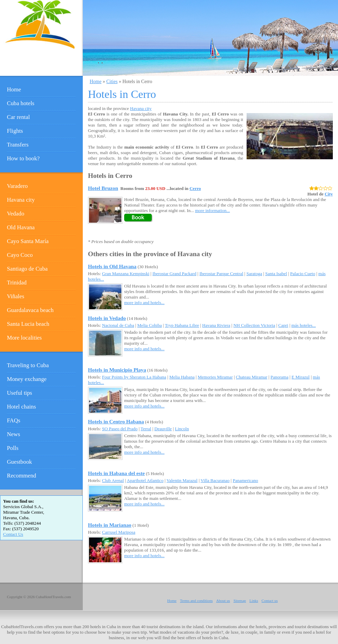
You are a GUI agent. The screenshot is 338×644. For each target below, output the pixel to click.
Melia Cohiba (150, 325)
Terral (146, 429)
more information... (212, 210)
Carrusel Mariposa (119, 532)
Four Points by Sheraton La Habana (134, 377)
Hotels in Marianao (110, 525)
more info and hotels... (144, 303)
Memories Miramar (215, 377)
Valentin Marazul (182, 480)
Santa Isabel (276, 274)
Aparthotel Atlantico (145, 480)
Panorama (279, 377)
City (329, 194)
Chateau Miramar (252, 377)
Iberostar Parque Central (221, 274)
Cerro (195, 188)
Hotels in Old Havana (112, 266)
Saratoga (254, 274)
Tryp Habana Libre (182, 325)
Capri (283, 325)
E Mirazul (300, 377)
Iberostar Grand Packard (174, 274)
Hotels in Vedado (107, 318)
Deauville (163, 429)
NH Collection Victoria (254, 325)
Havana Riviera (216, 325)
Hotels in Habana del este (116, 473)
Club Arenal (113, 480)
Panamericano (246, 480)
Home (96, 82)
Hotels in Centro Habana (116, 421)
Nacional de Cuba (118, 325)
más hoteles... (304, 325)
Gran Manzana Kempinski (126, 274)
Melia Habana (182, 377)
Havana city (141, 108)
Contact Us (13, 534)
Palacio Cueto (303, 274)
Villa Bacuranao (215, 480)
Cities (112, 82)
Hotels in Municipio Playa (117, 370)
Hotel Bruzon (103, 188)
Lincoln (182, 429)
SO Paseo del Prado (120, 429)
